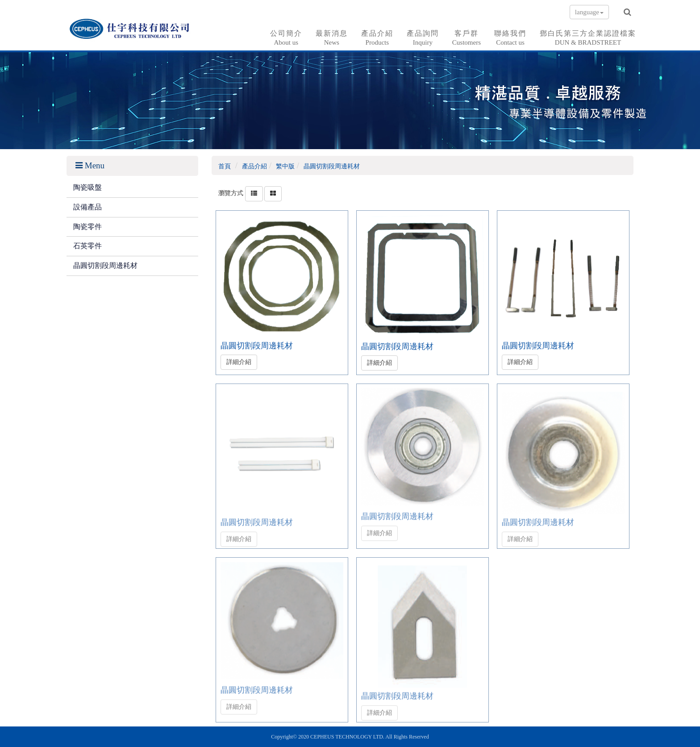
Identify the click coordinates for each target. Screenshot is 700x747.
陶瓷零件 (87, 227)
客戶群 (467, 38)
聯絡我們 (510, 38)
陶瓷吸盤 (87, 187)
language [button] (589, 12)
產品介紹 (377, 38)
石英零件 (87, 246)
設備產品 (87, 207)
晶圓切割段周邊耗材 (105, 265)
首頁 (225, 166)
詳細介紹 (239, 361)
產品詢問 (423, 38)
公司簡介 (286, 38)
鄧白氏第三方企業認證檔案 (588, 38)
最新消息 (332, 38)
